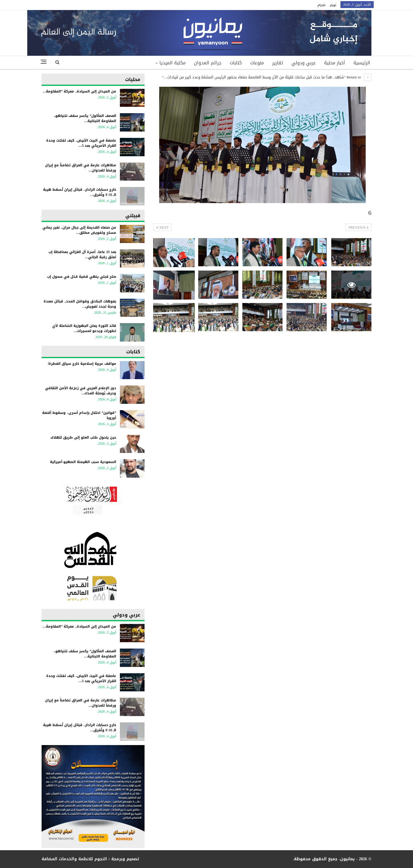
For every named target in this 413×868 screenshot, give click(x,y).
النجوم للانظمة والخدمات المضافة (74, 859)
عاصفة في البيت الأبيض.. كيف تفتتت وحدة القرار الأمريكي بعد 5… (81, 143)
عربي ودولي (304, 63)
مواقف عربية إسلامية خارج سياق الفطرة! (82, 364)
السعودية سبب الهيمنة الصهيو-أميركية (82, 462)
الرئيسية (362, 63)
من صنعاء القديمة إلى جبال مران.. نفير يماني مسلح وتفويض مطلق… (79, 230)
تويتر (333, 5)
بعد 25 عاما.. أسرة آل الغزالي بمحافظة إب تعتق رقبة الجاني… (82, 254)
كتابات (236, 63)
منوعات (257, 63)
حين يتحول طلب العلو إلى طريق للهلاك (83, 437)
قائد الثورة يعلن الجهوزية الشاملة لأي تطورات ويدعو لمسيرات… (84, 328)
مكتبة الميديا (173, 63)
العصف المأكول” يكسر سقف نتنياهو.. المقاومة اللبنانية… (85, 118)
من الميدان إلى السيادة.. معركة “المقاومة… (79, 91)
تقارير (278, 63)
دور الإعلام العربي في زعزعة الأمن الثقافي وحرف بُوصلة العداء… (81, 391)
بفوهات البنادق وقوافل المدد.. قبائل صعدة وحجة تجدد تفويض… (80, 304)
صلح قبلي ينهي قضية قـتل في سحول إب (82, 277)
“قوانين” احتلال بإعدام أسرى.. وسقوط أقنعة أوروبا (79, 415)
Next (162, 227)
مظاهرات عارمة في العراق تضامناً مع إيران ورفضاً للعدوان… (81, 168)
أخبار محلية (335, 63)
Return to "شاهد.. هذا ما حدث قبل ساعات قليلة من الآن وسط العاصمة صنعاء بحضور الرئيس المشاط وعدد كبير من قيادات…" (267, 77)
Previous (359, 227)
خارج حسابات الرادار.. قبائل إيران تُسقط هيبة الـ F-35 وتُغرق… (80, 192)
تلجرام (322, 5)
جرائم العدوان (208, 63)
